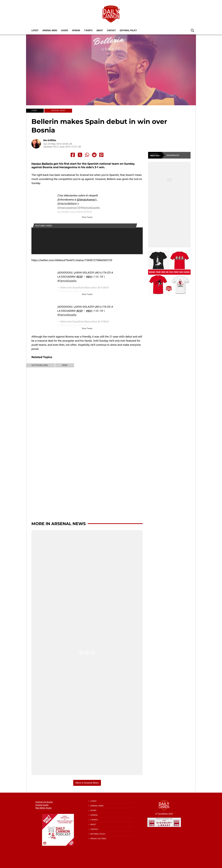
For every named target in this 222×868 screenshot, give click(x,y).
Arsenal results (42, 805)
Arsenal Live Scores (44, 802)
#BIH (89, 277)
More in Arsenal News (59, 524)
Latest (35, 30)
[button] (192, 30)
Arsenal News (50, 30)
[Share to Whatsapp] (87, 155)
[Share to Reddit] (94, 155)
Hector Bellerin (42, 164)
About (100, 30)
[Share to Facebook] (73, 155)
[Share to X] (80, 155)
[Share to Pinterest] (101, 155)
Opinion (76, 30)
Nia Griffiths (50, 140)
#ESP (80, 277)
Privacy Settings (98, 839)
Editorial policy (128, 30)
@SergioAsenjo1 (87, 200)
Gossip (65, 30)
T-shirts (88, 30)
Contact (111, 30)
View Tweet (87, 217)
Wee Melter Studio (43, 808)
